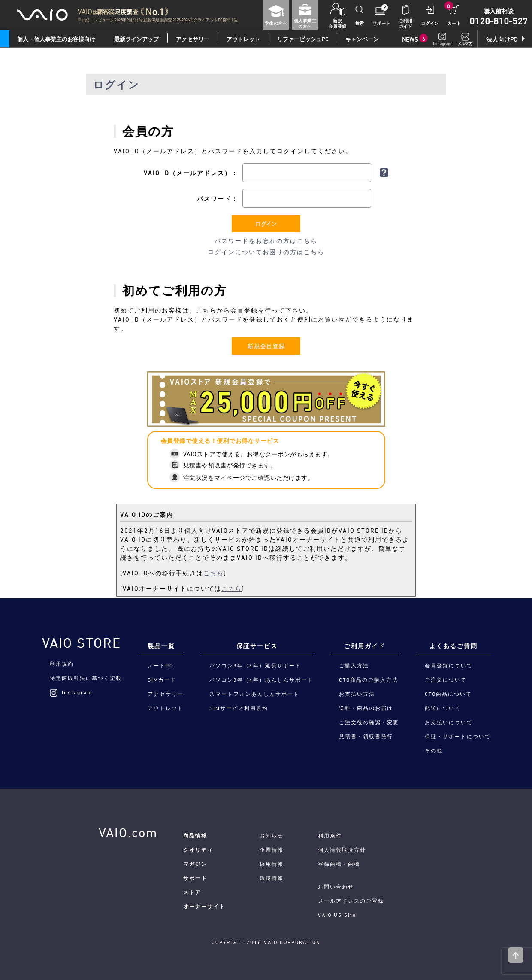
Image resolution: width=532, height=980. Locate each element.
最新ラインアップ (136, 39)
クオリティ (198, 850)
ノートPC (160, 665)
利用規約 (62, 664)
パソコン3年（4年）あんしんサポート (261, 680)
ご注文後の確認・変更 (369, 722)
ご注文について (446, 680)
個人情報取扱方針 (342, 850)
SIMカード (162, 680)
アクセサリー (193, 39)
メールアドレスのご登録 (351, 901)
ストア (192, 892)
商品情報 (195, 835)
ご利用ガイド (365, 646)
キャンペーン (362, 39)
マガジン (195, 864)
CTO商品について (448, 694)
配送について (443, 708)
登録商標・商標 (339, 864)
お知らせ (272, 835)
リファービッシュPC (303, 39)
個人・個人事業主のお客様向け (56, 39)
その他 (434, 750)
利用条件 (330, 835)
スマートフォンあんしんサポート (254, 694)
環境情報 (272, 878)
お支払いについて (449, 722)
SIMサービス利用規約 (239, 708)
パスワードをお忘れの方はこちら (266, 241)
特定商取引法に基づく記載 (86, 678)
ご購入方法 (354, 665)
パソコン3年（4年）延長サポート (255, 665)
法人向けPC (502, 39)
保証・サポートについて (458, 736)
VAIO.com (128, 833)
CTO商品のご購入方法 (369, 680)
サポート (195, 878)
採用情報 (272, 864)
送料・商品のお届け (366, 708)
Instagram (71, 692)
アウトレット (243, 39)
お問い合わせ (336, 886)
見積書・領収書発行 (366, 736)
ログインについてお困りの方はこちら (266, 252)
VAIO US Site (337, 915)
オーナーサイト (204, 906)
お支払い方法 (357, 694)
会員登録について (449, 665)
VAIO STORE (82, 643)
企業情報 (272, 850)
